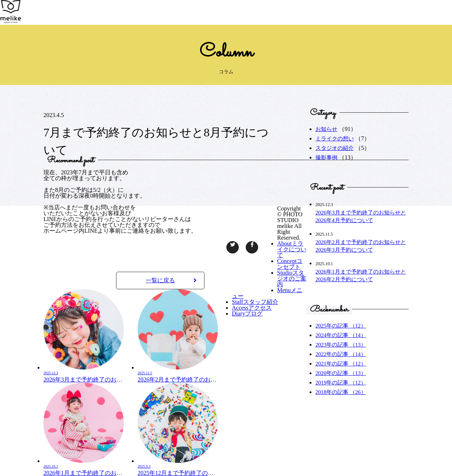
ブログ (247, 314)
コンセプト (290, 264)
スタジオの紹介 (335, 148)
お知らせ (326, 129)
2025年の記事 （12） (341, 326)
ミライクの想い (335, 139)
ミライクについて (292, 249)
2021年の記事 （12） (341, 364)
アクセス (252, 308)
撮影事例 (326, 158)
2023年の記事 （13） (341, 345)
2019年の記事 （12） (341, 383)
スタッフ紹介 (255, 302)
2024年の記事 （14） (341, 335)
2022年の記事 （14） (341, 354)
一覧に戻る (171, 280)
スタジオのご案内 (292, 278)
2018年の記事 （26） (341, 392)
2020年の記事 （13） (341, 373)
